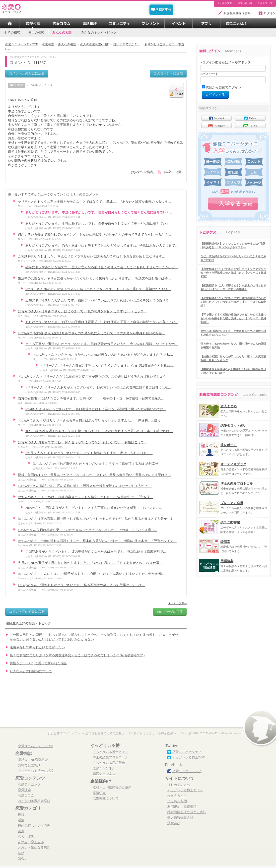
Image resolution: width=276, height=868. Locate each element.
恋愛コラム (26, 796)
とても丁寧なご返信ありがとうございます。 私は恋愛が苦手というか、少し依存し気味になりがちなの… (102, 344)
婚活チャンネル (104, 774)
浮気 (21, 820)
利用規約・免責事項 (182, 807)
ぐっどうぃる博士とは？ (110, 752)
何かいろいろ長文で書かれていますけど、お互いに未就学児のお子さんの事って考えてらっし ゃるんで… (94, 235)
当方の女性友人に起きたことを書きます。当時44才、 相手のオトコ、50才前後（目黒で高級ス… (91, 399)
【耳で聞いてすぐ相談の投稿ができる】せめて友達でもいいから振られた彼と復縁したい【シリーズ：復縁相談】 (233, 318)
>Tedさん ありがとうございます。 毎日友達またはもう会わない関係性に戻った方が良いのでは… (96, 409)
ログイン (270, 13)
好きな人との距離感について (31, 671)
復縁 (21, 815)
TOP (10, 23)
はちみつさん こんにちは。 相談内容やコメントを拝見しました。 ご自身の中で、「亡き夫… (85, 497)
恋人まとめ (229, 406)
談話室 (225, 542)
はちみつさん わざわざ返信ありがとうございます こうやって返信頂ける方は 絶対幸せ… (97, 464)
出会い (23, 859)
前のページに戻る (170, 612)
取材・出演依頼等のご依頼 (112, 788)
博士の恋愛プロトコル (237, 484)
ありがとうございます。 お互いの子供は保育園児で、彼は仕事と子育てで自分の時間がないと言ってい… (102, 322)
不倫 (21, 831)
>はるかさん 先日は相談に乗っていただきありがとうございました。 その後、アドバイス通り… (88, 530)
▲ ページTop (177, 603)
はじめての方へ (179, 785)
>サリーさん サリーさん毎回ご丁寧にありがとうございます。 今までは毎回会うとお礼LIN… (108, 366)
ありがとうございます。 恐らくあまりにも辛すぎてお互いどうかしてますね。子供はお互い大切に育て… (102, 246)
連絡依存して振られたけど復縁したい (37, 647)
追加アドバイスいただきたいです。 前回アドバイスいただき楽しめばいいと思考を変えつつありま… (99, 300)
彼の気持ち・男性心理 (34, 826)
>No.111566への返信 (23, 100)
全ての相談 (12, 33)
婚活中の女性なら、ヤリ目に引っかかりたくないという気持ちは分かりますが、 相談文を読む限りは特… (94, 278)
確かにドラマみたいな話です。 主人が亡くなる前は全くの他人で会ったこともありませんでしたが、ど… (102, 267)
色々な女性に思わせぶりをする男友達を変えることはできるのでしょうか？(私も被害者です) (77, 655)
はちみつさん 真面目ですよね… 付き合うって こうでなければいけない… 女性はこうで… (83, 442)
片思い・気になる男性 (34, 848)
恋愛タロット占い (233, 426)
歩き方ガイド (177, 796)
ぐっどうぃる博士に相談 (36, 771)
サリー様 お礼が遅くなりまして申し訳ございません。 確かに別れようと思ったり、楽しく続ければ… (99, 431)
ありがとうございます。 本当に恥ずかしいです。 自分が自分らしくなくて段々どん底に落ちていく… (99, 224)
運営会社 (174, 823)
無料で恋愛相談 (29, 765)
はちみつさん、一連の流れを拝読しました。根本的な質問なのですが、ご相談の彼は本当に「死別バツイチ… (97, 541)
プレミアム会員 (232, 503)
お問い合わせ (245, 3)
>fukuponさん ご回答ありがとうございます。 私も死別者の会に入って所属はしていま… (82, 585)
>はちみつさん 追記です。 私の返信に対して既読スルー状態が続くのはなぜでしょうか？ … (85, 486)
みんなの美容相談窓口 (34, 801)
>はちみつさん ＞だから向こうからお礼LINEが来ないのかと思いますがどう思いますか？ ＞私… (103, 355)
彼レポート (229, 445)
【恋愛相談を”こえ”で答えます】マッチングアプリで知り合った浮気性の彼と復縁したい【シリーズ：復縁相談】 (233, 273)
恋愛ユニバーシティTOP (35, 746)
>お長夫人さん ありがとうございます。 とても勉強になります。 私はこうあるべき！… (89, 453)
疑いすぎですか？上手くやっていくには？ (45, 194)
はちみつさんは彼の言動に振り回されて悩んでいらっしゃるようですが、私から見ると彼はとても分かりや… (97, 519)
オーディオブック (233, 464)
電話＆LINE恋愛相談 (33, 760)
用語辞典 (227, 561)
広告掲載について (106, 799)
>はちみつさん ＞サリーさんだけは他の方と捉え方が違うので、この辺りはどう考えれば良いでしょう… (94, 377)
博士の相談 (36, 33)
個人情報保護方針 (180, 818)
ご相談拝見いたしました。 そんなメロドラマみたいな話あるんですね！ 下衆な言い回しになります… (92, 257)
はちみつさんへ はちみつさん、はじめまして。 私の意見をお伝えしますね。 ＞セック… (82, 311)
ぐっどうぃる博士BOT (189, 757)
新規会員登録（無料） (238, 13)
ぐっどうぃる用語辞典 (109, 763)
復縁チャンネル (104, 768)
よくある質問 (225, 3)
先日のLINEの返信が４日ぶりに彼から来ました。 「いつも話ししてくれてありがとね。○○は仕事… (90, 563)
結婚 (21, 853)
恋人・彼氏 (26, 837)
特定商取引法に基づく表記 (187, 812)
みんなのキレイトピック (99, 33)
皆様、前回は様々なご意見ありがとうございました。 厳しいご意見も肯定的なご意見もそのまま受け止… (94, 475)
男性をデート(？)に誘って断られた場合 (38, 663)
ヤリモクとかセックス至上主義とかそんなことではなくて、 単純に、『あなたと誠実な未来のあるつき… (94, 202)
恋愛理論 (24, 790)
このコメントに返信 (168, 73)
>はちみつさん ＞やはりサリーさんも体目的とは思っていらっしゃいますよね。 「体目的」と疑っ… (91, 420)
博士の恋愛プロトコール (110, 757)
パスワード (209, 74)
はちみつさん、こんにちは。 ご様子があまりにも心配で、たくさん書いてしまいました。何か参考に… (93, 574)
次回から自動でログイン (224, 87)
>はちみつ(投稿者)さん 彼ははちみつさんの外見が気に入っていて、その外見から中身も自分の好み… (92, 333)
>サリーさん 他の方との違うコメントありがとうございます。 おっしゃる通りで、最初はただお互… (98, 289)
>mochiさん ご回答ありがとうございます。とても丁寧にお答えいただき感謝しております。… (94, 508)
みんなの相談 (62, 33)
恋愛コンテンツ (30, 778)
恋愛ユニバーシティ (187, 752)
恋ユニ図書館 (230, 522)
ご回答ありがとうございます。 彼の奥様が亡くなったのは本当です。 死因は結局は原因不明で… (96, 552)
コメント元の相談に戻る (27, 73)
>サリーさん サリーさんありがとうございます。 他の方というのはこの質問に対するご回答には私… (98, 388)
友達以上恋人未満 (31, 842)
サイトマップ (265, 3)
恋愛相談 (24, 754)
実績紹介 (99, 793)
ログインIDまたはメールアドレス (226, 62)
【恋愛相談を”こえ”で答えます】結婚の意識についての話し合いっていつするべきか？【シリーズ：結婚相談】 (233, 302)
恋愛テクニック (29, 785)
